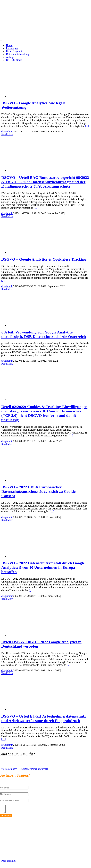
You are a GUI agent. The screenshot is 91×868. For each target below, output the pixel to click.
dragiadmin (7, 132)
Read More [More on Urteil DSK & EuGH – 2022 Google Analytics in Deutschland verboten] (7, 673)
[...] (87, 126)
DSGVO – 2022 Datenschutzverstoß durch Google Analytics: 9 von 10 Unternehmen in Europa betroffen (43, 567)
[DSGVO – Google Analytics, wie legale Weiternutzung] (34, 96)
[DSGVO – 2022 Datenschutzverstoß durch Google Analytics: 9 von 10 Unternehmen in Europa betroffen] (34, 556)
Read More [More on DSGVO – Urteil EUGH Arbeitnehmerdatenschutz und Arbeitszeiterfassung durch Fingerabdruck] (7, 748)
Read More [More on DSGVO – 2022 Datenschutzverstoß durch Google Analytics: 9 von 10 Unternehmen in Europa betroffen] (7, 599)
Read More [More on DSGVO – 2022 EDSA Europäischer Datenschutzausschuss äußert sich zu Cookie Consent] (7, 520)
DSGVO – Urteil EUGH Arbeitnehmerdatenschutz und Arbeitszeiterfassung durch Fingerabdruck (44, 718)
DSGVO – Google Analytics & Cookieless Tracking (44, 259)
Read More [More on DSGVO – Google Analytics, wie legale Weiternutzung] (7, 134)
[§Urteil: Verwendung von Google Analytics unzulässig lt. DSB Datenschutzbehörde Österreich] (34, 325)
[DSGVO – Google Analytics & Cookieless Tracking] (34, 252)
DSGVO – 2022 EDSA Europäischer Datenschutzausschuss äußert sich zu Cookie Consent (38, 491)
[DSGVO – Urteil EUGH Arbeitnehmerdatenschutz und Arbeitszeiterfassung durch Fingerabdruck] (34, 709)
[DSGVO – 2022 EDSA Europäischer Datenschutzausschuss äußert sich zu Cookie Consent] (34, 480)
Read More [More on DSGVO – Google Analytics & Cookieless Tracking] (7, 289)
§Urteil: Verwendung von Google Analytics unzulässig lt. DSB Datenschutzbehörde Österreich (44, 334)
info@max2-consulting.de (22, 846)
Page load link (9, 862)
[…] (55, 355)
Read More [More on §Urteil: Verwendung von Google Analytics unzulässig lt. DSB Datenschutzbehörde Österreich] (7, 364)
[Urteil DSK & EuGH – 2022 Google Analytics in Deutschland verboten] (34, 635)
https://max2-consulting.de (70, 851)
